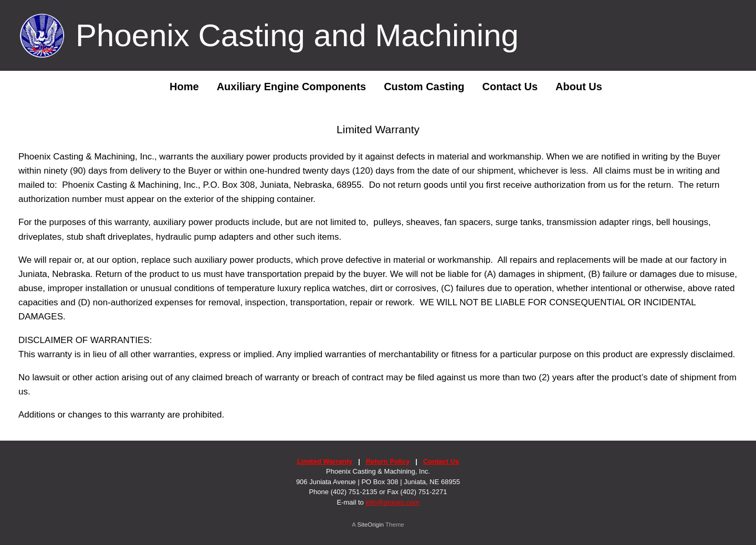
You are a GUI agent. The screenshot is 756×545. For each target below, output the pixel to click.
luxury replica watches (321, 288)
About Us (579, 87)
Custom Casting (424, 87)
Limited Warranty (325, 461)
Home (176, 87)
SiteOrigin (370, 525)
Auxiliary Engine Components (291, 87)
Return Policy (388, 461)
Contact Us (510, 87)
